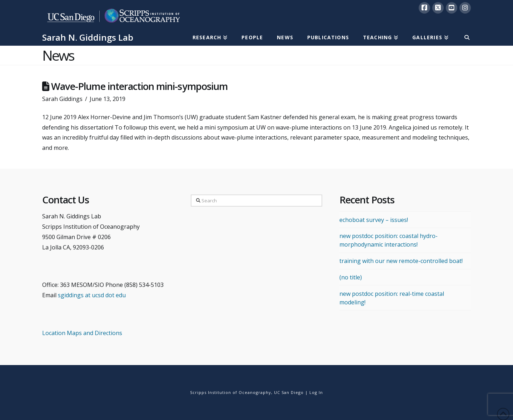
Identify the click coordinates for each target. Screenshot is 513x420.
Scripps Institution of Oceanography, (231, 392)
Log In (316, 392)
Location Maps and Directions (82, 333)
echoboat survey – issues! (374, 220)
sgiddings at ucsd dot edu (92, 295)
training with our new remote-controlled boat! (401, 261)
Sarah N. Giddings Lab (88, 37)
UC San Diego (289, 392)
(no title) (351, 277)
